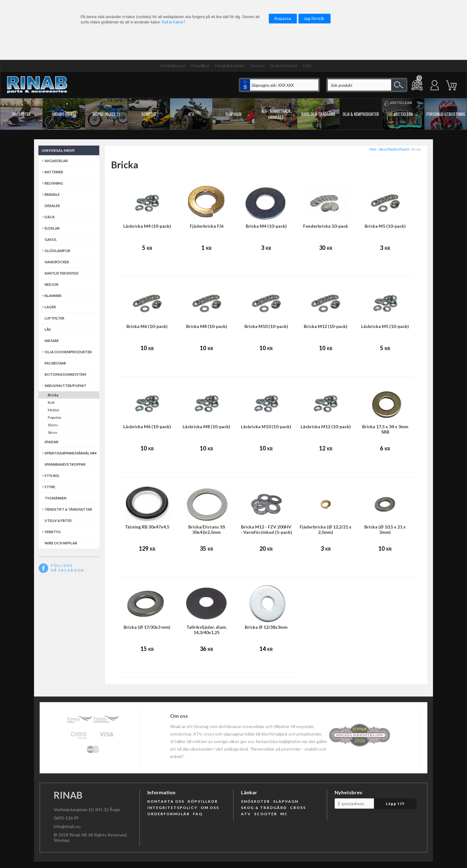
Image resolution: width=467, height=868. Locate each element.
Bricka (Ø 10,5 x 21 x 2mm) (385, 529)
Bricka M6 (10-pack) (147, 326)
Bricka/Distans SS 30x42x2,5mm (207, 529)
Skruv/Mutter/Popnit (394, 149)
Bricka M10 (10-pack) (266, 326)
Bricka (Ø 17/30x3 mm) (147, 627)
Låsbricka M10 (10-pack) (266, 427)
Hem (373, 149)
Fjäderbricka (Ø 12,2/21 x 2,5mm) (326, 529)
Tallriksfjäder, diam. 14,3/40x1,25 (207, 630)
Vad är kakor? (173, 22)
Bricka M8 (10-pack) (207, 326)
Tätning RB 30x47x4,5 (147, 527)
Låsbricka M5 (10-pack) (385, 326)
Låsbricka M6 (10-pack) (147, 427)
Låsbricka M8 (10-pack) (206, 427)
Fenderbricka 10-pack (326, 226)
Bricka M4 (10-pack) (266, 226)
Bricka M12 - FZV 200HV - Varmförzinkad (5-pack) (266, 529)
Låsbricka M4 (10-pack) (147, 226)
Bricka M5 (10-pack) (385, 226)
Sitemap (62, 840)
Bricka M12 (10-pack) (326, 326)
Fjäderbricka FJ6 (207, 226)
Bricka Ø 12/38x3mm (266, 627)
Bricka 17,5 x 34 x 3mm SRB (385, 429)
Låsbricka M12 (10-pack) (326, 427)
